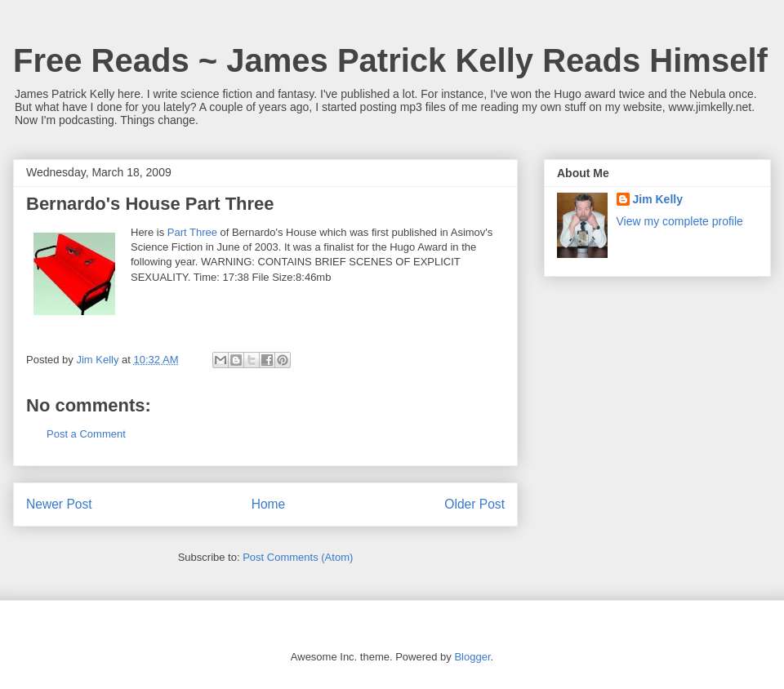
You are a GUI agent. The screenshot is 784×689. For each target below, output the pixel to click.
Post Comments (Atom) (298, 557)
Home (269, 504)
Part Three (192, 232)
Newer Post (59, 504)
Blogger (472, 657)
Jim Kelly (658, 199)
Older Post (474, 504)
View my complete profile (680, 221)
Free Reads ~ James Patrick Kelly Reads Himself (390, 60)
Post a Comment (86, 434)
